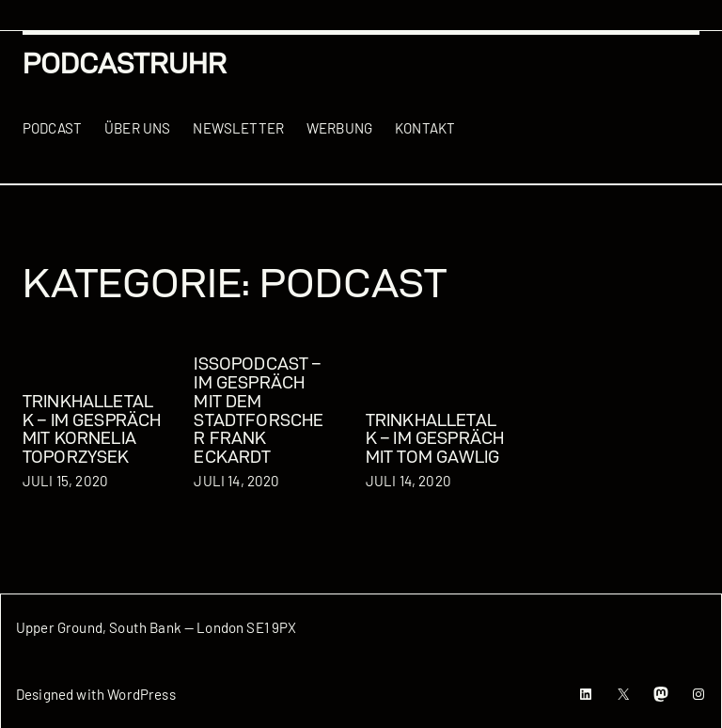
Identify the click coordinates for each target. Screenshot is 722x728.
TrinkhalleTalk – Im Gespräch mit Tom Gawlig (435, 439)
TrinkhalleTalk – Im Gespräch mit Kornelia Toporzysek (92, 429)
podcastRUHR (125, 63)
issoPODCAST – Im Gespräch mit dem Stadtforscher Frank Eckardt (259, 410)
